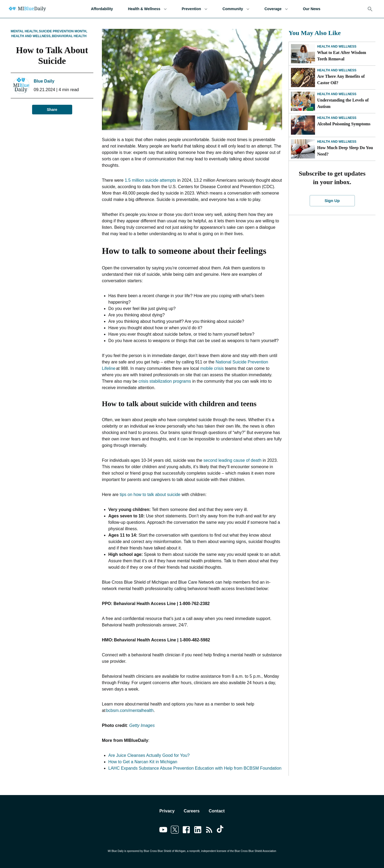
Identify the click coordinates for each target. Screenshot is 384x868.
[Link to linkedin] (198, 831)
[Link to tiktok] (221, 831)
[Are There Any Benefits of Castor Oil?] (303, 77)
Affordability (102, 9)
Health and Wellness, (31, 36)
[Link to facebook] (186, 831)
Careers (192, 811)
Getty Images (142, 725)
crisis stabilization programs (165, 381)
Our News (312, 9)
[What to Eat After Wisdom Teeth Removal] (303, 54)
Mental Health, (24, 31)
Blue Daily (44, 81)
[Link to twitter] (175, 831)
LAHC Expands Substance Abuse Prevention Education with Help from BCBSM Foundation (195, 768)
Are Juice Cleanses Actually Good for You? (149, 755)
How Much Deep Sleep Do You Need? (345, 151)
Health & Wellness (147, 9)
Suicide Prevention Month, (63, 31)
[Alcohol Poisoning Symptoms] (303, 125)
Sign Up (332, 201)
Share (52, 110)
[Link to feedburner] (209, 831)
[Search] (370, 9)
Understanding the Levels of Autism (343, 103)
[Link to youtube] (163, 831)
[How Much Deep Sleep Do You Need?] (303, 149)
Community (236, 9)
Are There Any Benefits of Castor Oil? (341, 80)
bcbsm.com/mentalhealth (130, 710)
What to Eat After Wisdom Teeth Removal (342, 56)
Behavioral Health (69, 36)
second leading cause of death (233, 460)
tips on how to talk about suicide (150, 495)
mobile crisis (212, 368)
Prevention (195, 9)
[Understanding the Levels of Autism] (303, 101)
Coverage (276, 9)
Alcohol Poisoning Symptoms (344, 124)
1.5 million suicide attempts (150, 180)
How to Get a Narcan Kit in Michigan (143, 762)
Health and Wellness (337, 46)
